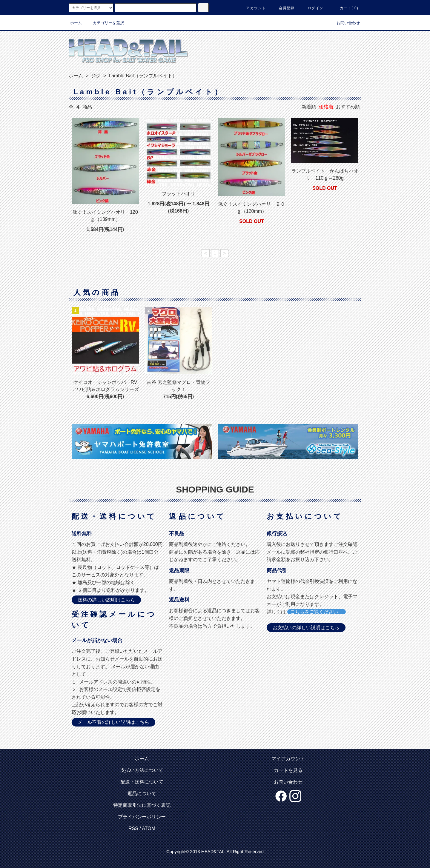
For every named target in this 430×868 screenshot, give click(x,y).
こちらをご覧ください (317, 612)
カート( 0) (345, 8)
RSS (133, 828)
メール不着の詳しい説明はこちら (113, 722)
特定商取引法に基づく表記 (142, 805)
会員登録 (283, 8)
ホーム (76, 23)
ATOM (149, 828)
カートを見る (288, 770)
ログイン (312, 8)
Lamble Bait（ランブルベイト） (142, 76)
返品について (142, 794)
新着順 (309, 107)
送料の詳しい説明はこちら (106, 600)
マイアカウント (288, 759)
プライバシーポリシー (142, 817)
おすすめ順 (348, 107)
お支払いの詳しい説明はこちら (306, 628)
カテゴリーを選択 (105, 23)
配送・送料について (142, 782)
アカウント (252, 8)
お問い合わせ (345, 23)
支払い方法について (142, 770)
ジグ (95, 76)
